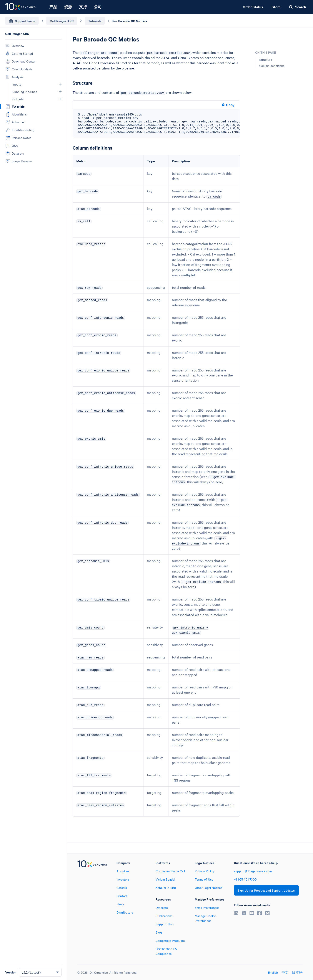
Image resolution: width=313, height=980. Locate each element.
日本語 (297, 972)
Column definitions (272, 66)
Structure (266, 59)
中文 (285, 972)
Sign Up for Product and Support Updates (266, 890)
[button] (60, 84)
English (273, 972)
